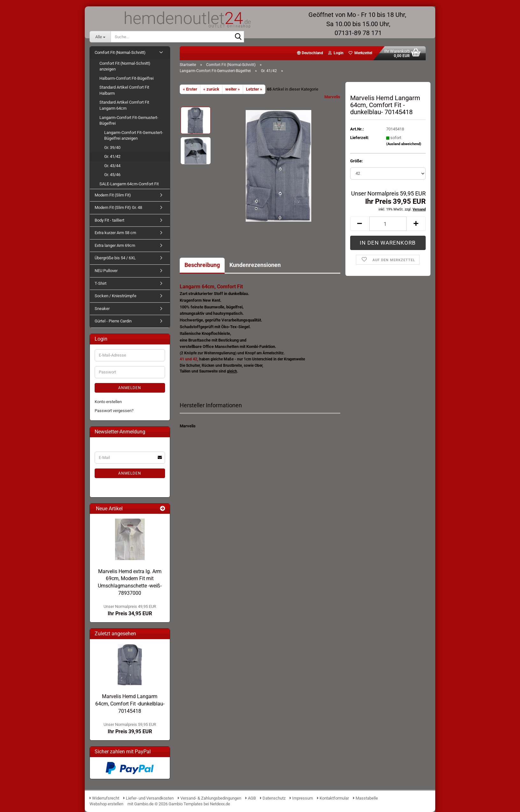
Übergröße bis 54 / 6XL (115, 258)
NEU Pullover (106, 271)
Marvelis (332, 97)
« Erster (190, 89)
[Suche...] (100, 37)
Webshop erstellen (106, 804)
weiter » (233, 89)
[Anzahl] (388, 224)
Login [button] (336, 53)
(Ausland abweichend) (404, 144)
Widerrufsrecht (104, 798)
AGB (251, 798)
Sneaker (102, 309)
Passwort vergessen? (114, 411)
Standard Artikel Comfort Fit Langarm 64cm (124, 105)
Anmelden (130, 388)
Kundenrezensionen (255, 265)
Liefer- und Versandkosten (148, 798)
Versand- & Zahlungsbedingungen (210, 798)
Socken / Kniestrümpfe (116, 296)
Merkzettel (360, 53)
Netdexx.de (220, 804)
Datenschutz (273, 798)
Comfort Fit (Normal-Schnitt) (120, 52)
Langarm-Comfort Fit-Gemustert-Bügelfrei (129, 121)
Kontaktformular (333, 798)
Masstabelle (365, 798)
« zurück (211, 89)
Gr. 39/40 (112, 148)
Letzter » (254, 89)
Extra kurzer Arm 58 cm (115, 233)
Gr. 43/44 (112, 166)
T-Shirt (101, 283)
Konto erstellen (108, 402)
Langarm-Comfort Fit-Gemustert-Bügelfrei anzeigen (134, 136)
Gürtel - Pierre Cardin (113, 321)
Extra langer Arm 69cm (115, 245)
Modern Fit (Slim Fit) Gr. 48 (118, 207)
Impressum (301, 798)
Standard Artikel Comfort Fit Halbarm (124, 90)
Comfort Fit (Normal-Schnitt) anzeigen (125, 66)
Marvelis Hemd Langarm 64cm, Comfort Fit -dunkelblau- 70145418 (130, 704)
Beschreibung (202, 265)
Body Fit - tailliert (109, 220)
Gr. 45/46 (112, 175)
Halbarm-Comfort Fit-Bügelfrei (126, 78)
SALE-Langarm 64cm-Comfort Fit (129, 184)
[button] (310, 53)
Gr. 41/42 (112, 156)
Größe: (357, 161)
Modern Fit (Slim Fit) (113, 195)
